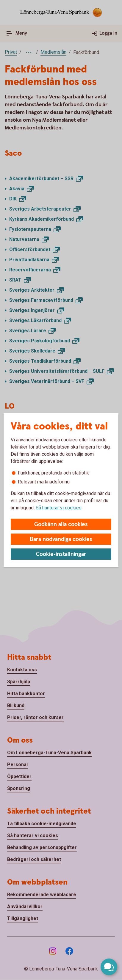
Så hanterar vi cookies (59, 508)
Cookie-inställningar (61, 554)
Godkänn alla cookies (61, 524)
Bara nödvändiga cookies (61, 539)
